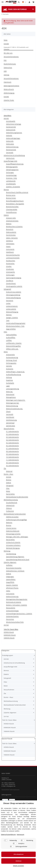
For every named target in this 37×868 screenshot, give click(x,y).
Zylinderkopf (10, 423)
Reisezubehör (11, 608)
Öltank (8, 411)
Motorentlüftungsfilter (13, 346)
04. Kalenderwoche (12, 440)
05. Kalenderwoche (12, 443)
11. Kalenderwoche (12, 460)
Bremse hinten (11, 198)
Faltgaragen (10, 576)
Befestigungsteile (12, 167)
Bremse (6, 189)
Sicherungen (10, 275)
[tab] (18, 9)
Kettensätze (10, 144)
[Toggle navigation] (3, 1)
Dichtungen (10, 172)
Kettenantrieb (11, 130)
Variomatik (10, 152)
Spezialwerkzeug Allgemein (15, 557)
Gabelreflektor (11, 579)
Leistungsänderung (13, 389)
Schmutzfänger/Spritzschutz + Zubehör (19, 613)
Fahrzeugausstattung (13, 295)
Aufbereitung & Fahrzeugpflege (16, 520)
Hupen (8, 246)
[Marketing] (23, 840)
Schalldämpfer (11, 184)
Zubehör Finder (9, 100)
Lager (8, 386)
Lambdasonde (11, 181)
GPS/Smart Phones (12, 588)
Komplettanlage (11, 175)
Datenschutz (8, 67)
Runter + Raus (8, 474)
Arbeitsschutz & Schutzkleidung (14, 155)
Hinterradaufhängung (13, 298)
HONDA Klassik (9, 632)
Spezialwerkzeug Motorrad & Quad (18, 559)
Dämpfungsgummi (12, 170)
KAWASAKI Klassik (10, 635)
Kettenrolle (10, 141)
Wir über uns (8, 53)
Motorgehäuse (11, 397)
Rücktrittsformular (10, 64)
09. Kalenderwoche (12, 454)
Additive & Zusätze (12, 517)
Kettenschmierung (12, 147)
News (6, 40)
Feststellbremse (11, 212)
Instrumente (10, 249)
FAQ (5, 60)
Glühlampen (10, 244)
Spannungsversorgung (14, 278)
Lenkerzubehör (11, 309)
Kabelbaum (10, 252)
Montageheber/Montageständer (17, 599)
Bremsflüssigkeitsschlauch (15, 201)
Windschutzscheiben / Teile (15, 326)
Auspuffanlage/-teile (10, 161)
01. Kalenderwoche (12, 431)
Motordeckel (10, 394)
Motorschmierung (12, 406)
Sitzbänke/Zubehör (12, 616)
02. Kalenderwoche (12, 434)
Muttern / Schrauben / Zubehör (17, 605)
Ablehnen (18, 861)
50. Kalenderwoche (12, 466)
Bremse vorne (11, 195)
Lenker (8, 303)
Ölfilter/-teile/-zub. (12, 349)
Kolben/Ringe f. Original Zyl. (15, 372)
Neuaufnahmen (9, 429)
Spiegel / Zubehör (12, 318)
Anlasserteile (10, 355)
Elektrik (6, 215)
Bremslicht (10, 229)
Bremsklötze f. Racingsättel (15, 204)
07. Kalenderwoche (12, 448)
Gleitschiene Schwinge (14, 124)
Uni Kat (6, 625)
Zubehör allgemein (10, 562)
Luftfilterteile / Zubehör (14, 343)
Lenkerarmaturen (12, 306)
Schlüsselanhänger (12, 611)
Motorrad (9, 471)
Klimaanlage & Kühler (13, 534)
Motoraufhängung (12, 312)
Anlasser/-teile (11, 218)
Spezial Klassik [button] (7, 739)
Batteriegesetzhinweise (11, 86)
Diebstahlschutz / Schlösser (15, 571)
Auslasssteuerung (12, 357)
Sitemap (6, 75)
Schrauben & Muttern (13, 545)
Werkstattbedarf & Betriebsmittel (17, 497)
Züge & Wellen (11, 329)
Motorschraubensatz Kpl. (14, 409)
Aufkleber (9, 565)
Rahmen (9, 315)
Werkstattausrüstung (11, 500)
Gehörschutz (10, 158)
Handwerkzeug (11, 554)
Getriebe (9, 366)
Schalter (9, 266)
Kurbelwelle (10, 383)
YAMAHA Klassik (9, 638)
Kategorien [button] (5, 651)
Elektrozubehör (11, 232)
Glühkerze (9, 241)
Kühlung (9, 377)
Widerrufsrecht (9, 89)
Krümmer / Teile (11, 178)
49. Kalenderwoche (12, 463)
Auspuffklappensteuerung (15, 164)
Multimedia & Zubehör (14, 602)
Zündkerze (10, 281)
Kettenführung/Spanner (14, 133)
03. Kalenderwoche (12, 437)
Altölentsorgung (9, 93)
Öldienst (9, 508)
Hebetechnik (10, 505)
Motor (6, 352)
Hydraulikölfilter (11, 335)
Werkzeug (7, 551)
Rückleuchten (11, 261)
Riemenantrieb (11, 150)
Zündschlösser (11, 283)
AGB (5, 71)
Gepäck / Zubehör (12, 585)
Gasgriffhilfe (10, 582)
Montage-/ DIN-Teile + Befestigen (17, 537)
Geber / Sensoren (12, 238)
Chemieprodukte (12, 209)
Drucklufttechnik (12, 502)
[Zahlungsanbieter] (12, 846)
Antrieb (6, 118)
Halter (8, 591)
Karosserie (10, 300)
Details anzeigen (18, 866)
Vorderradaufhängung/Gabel (16, 323)
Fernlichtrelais (11, 235)
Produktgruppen (8, 655)
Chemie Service (11, 528)
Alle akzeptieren (19, 854)
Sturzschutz (10, 619)
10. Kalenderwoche (12, 457)
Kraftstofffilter (11, 337)
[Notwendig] (6, 840)
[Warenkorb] (33, 2)
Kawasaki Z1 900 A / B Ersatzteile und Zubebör (16, 48)
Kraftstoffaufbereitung (14, 374)
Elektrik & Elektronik (13, 531)
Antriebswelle (11, 121)
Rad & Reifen (10, 494)
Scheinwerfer (11, 272)
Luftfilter (9, 340)
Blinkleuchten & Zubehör (14, 226)
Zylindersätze (11, 426)
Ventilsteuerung (11, 420)
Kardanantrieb (11, 127)
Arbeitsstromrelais (12, 221)
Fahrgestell (7, 289)
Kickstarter (10, 369)
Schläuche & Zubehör (13, 542)
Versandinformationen (11, 57)
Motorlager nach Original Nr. (16, 400)
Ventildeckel (10, 417)
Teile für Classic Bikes (9, 720)
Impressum (7, 82)
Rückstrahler (10, 263)
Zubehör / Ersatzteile (13, 187)
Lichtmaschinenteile (13, 258)
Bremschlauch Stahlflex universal (17, 192)
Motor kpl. (9, 392)
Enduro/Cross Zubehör (14, 292)
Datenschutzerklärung (8, 834)
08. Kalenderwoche (12, 451)
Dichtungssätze (11, 363)
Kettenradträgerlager (13, 138)
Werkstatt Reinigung (13, 548)
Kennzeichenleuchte (13, 255)
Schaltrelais (10, 269)
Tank (8, 320)
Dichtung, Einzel (11, 360)
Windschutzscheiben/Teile (15, 622)
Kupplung (9, 380)
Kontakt (6, 44)
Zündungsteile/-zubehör (14, 286)
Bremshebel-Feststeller (14, 568)
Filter (5, 332)
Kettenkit (9, 135)
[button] (19, 2)
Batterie (9, 224)
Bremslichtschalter (12, 207)
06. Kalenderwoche (12, 446)
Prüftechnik (10, 511)
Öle (5, 468)
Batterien (9, 522)
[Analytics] (15, 843)
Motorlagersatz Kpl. (13, 403)
